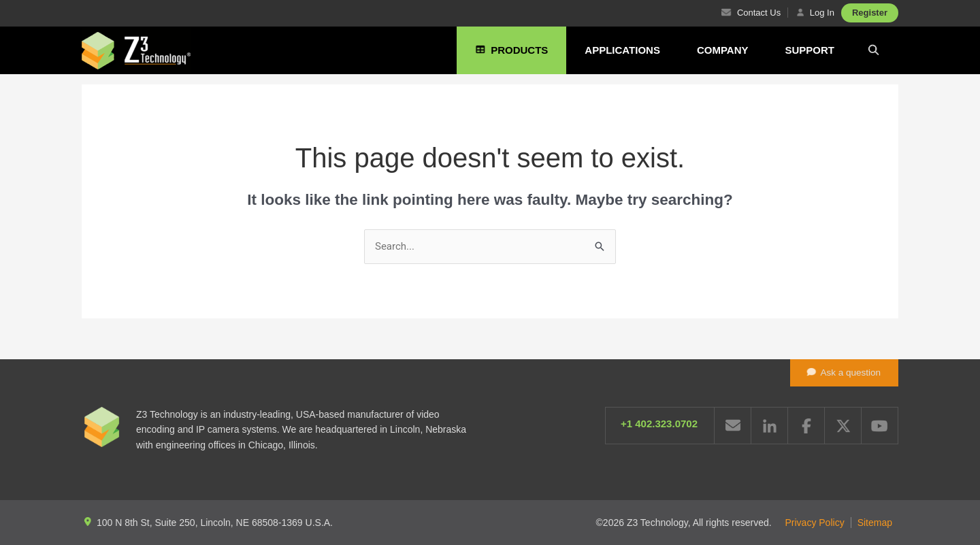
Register (870, 13)
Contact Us (749, 13)
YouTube (880, 426)
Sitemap (875, 523)
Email (733, 426)
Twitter (843, 426)
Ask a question (843, 371)
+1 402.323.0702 (659, 424)
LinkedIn (769, 426)
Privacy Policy (815, 523)
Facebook (806, 426)
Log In (815, 13)
